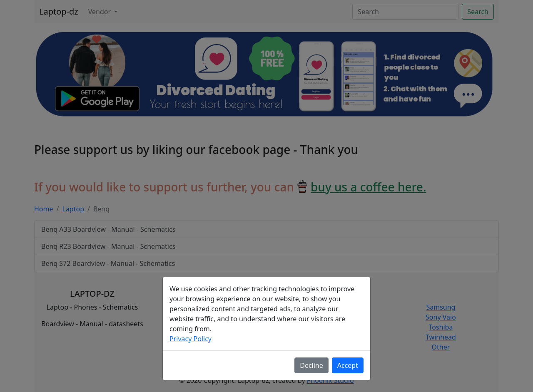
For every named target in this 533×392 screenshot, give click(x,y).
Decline (311, 365)
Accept (348, 365)
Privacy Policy (191, 339)
